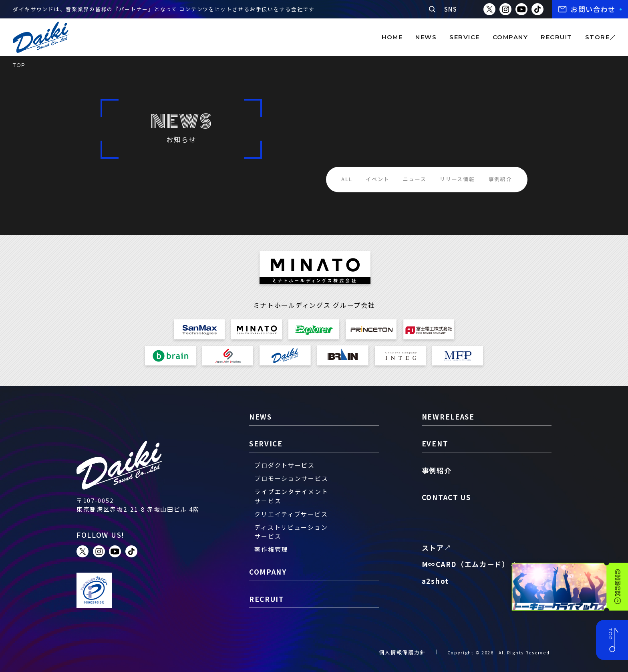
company (510, 37)
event (435, 443)
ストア (433, 548)
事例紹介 (500, 179)
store (597, 37)
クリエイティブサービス (291, 514)
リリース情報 (457, 179)
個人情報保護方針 (403, 652)
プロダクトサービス (284, 465)
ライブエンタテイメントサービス (291, 496)
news (426, 37)
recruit (556, 37)
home (392, 37)
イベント (377, 179)
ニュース (415, 179)
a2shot (435, 581)
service (464, 37)
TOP (19, 65)
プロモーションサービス (291, 478)
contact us (446, 497)
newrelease (448, 417)
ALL (347, 179)
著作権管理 (271, 549)
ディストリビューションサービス (291, 532)
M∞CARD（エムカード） (466, 564)
